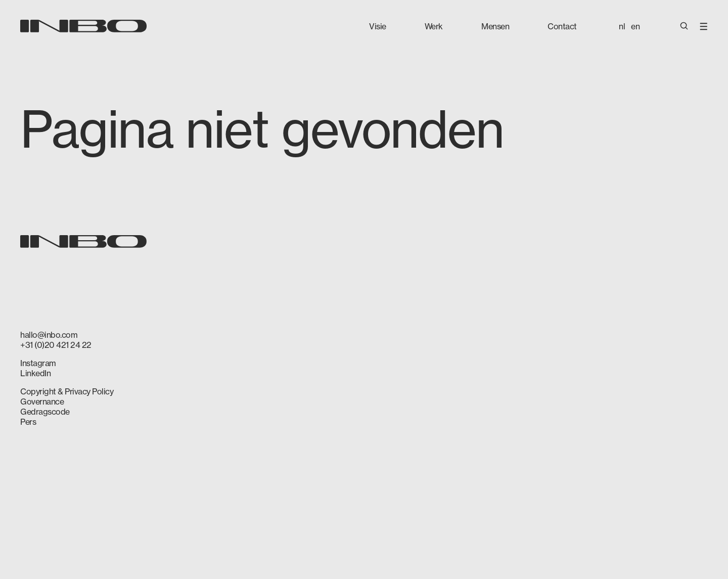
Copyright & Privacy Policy (67, 391)
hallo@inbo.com (49, 335)
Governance (42, 402)
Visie (378, 26)
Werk (434, 26)
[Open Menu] (704, 25)
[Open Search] (684, 27)
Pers (28, 422)
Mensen (495, 26)
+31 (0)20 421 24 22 (56, 345)
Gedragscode (45, 412)
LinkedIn (35, 373)
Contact (562, 26)
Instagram (38, 363)
